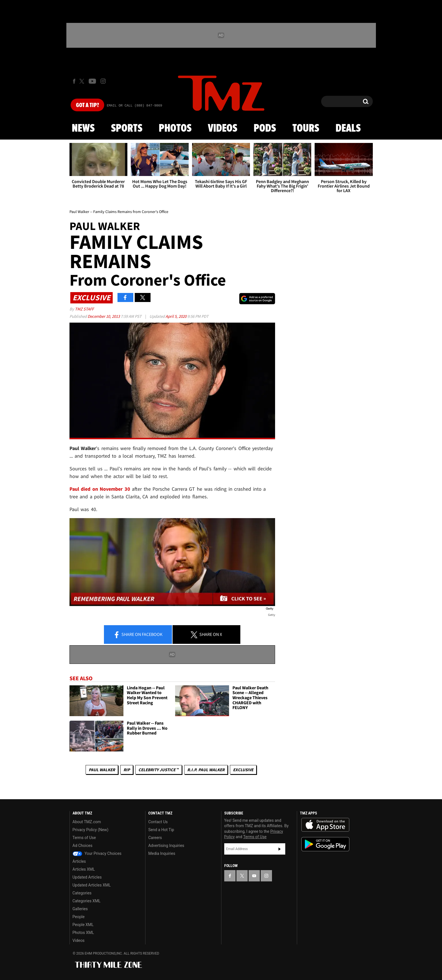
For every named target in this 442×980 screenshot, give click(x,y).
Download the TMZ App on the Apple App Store (325, 825)
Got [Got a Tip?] (87, 105)
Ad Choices (83, 846)
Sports (127, 129)
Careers (155, 838)
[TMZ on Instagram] (103, 81)
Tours (306, 129)
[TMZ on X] (83, 81)
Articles (79, 861)
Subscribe (280, 849)
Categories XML (87, 901)
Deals (348, 129)
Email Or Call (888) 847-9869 (134, 106)
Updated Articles (87, 877)
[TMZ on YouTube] (254, 876)
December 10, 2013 (104, 316)
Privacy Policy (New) (91, 830)
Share (138, 635)
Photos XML (83, 933)
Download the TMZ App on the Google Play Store (325, 844)
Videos (223, 129)
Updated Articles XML (92, 885)
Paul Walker (102, 770)
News (83, 129)
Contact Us (158, 822)
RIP (127, 770)
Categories (82, 893)
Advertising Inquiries (166, 846)
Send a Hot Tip (161, 830)
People (79, 917)
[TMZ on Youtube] (92, 81)
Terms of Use (84, 838)
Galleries (80, 909)
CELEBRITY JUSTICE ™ (159, 770)
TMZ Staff (84, 309)
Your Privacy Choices (97, 853)
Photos (175, 129)
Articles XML (84, 869)
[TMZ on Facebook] (74, 81)
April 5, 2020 (176, 316)
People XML (83, 925)
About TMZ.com (87, 822)
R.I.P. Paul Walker (206, 770)
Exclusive (243, 770)
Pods (265, 129)
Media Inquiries (162, 853)
